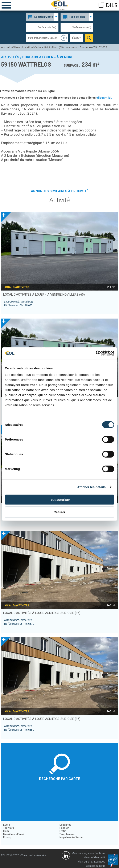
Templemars (67, 834)
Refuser (59, 512)
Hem (6, 831)
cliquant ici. (104, 98)
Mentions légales (82, 853)
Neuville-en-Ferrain (14, 834)
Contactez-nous (96, 866)
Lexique (99, 862)
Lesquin (64, 828)
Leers (7, 825)
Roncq (7, 837)
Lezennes (65, 825)
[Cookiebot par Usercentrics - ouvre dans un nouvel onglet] (96, 353)
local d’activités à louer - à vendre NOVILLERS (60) (44, 295)
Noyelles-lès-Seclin (71, 837)
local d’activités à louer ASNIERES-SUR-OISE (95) (42, 613)
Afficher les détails (91, 487)
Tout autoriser (59, 500)
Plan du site (85, 862)
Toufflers (9, 828)
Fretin (63, 831)
